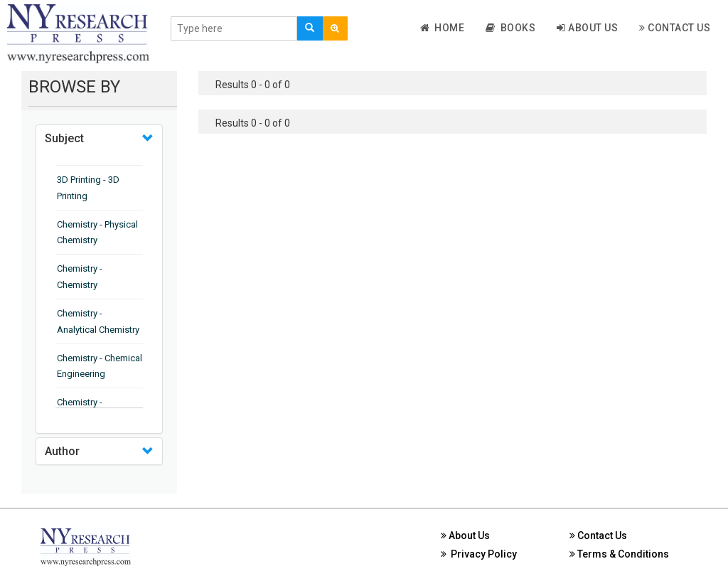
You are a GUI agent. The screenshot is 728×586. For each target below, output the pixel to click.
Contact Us (675, 28)
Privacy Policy (479, 554)
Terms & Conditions (619, 554)
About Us (587, 28)
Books (510, 28)
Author (62, 451)
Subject (64, 138)
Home (443, 28)
